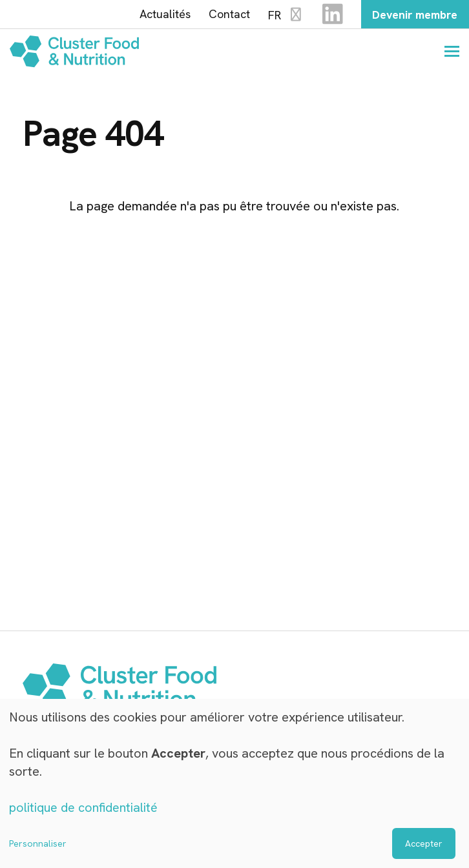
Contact (224, 15)
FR (281, 15)
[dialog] (234, 784)
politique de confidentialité (83, 808)
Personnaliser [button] (38, 843)
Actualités (160, 15)
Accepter (424, 843)
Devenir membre (412, 15)
